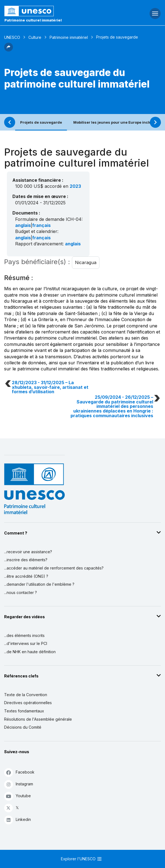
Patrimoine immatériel (69, 37)
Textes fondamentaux (24, 711)
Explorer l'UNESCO (82, 859)
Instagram (19, 784)
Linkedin (17, 820)
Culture (35, 37)
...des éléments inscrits (24, 635)
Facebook (19, 772)
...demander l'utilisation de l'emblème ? (39, 584)
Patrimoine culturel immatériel (33, 20)
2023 (75, 186)
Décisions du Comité (23, 727)
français (41, 225)
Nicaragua (86, 262)
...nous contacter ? (21, 592)
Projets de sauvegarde (41, 122)
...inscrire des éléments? (26, 560)
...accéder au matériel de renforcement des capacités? (54, 568)
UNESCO (12, 37)
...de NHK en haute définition (30, 652)
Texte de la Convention (26, 695)
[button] (9, 50)
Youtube (17, 796)
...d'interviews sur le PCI (26, 643)
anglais (23, 225)
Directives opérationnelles (28, 703)
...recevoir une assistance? (28, 552)
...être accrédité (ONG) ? (26, 576)
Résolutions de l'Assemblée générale (38, 719)
